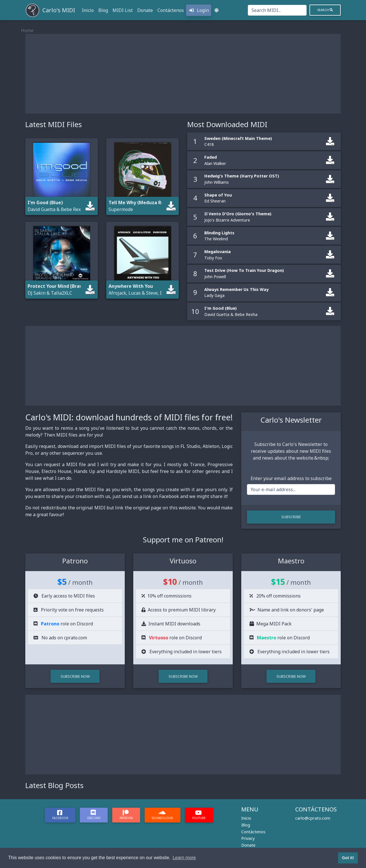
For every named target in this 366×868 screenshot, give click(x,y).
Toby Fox (213, 258)
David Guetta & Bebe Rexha (57, 209)
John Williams (217, 182)
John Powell (215, 277)
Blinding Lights (219, 233)
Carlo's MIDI (59, 10)
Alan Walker (215, 163)
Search (325, 10)
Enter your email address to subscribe (291, 478)
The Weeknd (216, 239)
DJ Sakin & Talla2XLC (50, 293)
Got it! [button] (348, 858)
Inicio (88, 10)
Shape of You (218, 195)
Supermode (121, 209)
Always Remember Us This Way (236, 289)
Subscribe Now (75, 676)
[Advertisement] (183, 74)
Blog (103, 10)
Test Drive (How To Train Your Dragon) (244, 270)
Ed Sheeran (215, 201)
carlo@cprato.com (313, 818)
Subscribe (291, 517)
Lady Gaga (214, 295)
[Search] (277, 10)
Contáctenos (171, 10)
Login (199, 10)
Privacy (248, 838)
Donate (145, 10)
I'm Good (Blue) (221, 308)
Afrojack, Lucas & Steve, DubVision (145, 293)
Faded (211, 157)
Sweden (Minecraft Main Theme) (238, 138)
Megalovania (218, 252)
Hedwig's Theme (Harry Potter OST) (242, 176)
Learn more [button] (184, 858)
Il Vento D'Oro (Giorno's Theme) (238, 214)
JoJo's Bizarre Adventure (227, 220)
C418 (209, 144)
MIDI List (123, 10)
